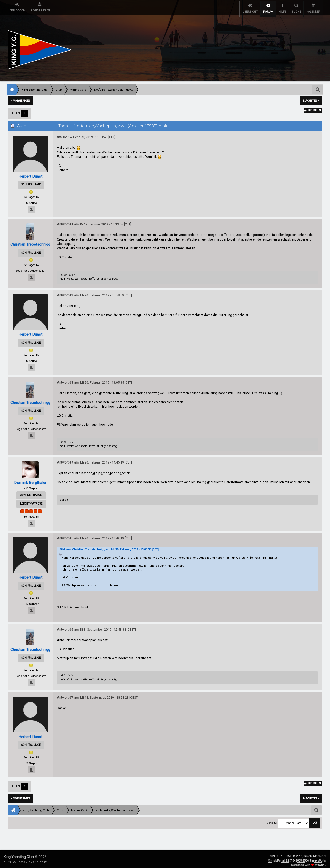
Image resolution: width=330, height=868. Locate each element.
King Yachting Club (19, 854)
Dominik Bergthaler (30, 479)
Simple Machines (315, 853)
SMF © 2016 (294, 853)
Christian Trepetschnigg (30, 241)
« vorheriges (20, 98)
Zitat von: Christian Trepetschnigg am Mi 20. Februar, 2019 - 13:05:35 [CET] (109, 546)
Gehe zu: (272, 820)
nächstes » (311, 98)
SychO (322, 862)
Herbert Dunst (30, 173)
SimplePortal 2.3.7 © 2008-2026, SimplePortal (297, 858)
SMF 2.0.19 (277, 853)
